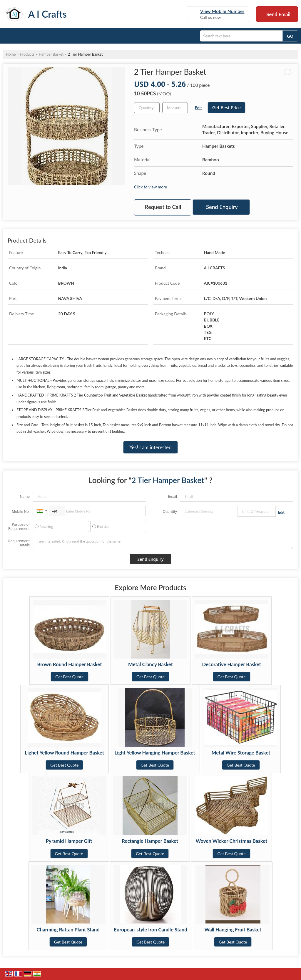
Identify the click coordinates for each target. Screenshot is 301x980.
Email (172, 496)
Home (11, 54)
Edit (198, 108)
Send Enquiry (222, 207)
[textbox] (175, 108)
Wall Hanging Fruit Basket (233, 930)
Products (27, 54)
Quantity (170, 511)
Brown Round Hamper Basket (69, 664)
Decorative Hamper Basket (231, 664)
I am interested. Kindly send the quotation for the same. (163, 543)
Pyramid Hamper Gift (69, 841)
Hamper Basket (51, 54)
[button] (222, 11)
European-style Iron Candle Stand (150, 930)
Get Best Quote (69, 677)
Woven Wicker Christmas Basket (232, 841)
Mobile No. (21, 511)
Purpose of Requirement (19, 527)
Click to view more (150, 187)
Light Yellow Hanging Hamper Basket (155, 753)
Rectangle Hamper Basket (150, 841)
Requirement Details (19, 543)
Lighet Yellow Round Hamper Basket (65, 753)
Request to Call (163, 207)
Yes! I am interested (150, 447)
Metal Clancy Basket (150, 664)
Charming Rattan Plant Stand (68, 930)
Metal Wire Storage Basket (241, 753)
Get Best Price (226, 107)
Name (25, 496)
